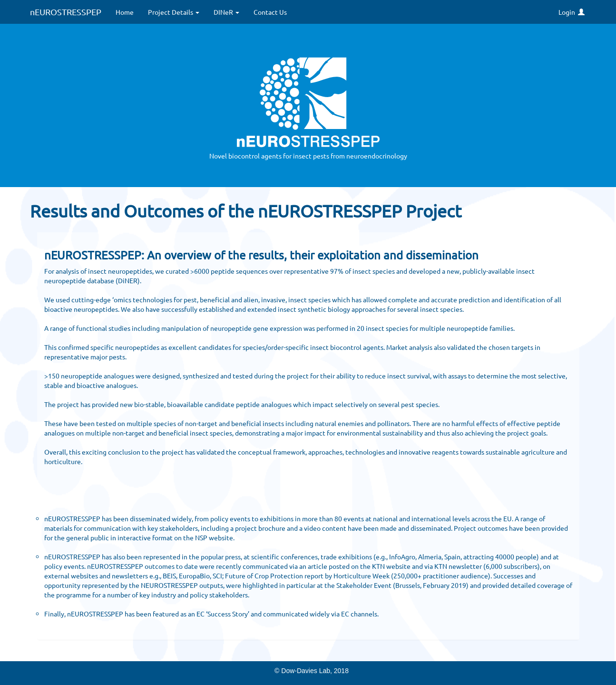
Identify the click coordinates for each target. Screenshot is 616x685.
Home (125, 12)
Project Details (174, 12)
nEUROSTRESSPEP (66, 12)
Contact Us (270, 12)
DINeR (226, 12)
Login (572, 12)
